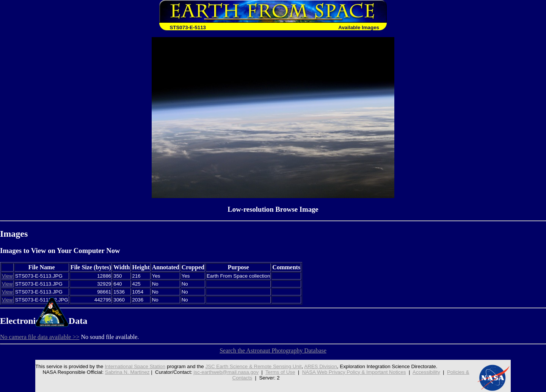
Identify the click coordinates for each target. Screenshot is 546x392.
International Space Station (135, 366)
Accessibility (426, 372)
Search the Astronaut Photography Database (273, 351)
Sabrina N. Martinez (127, 372)
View (7, 276)
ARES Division (321, 366)
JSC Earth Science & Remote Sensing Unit (253, 366)
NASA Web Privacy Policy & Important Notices (354, 372)
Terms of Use (280, 372)
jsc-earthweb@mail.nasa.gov (226, 372)
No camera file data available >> (40, 337)
